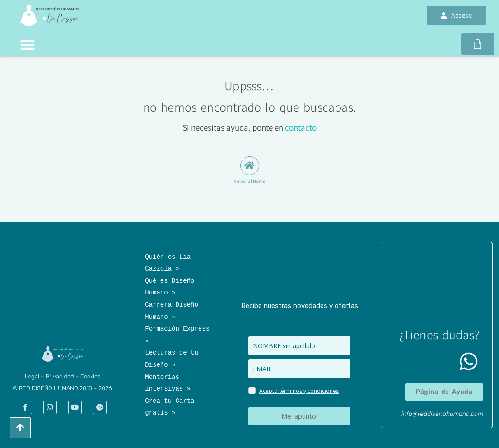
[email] (299, 369)
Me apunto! (299, 416)
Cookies (90, 376)
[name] (299, 346)
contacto (301, 127)
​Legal (32, 376)
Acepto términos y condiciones (299, 391)
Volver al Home (249, 181)
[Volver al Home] (250, 166)
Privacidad (60, 376)
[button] (27, 44)
